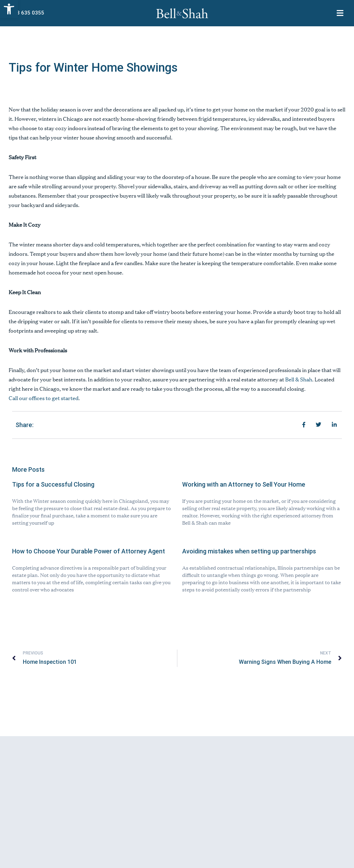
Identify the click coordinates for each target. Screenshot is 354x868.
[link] (9, 9)
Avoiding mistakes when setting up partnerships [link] (249, 551)
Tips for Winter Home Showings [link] (93, 68)
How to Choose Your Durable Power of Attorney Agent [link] (88, 551)
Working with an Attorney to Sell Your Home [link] (244, 484)
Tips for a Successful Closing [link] (53, 484)
